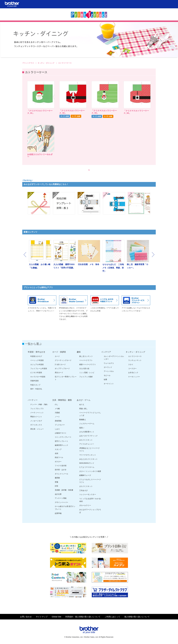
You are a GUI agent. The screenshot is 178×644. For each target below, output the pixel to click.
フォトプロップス (37, 409)
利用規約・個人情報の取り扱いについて (83, 617)
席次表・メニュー (37, 429)
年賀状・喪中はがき (37, 352)
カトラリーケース (135, 356)
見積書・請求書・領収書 (64, 490)
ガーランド (108, 367)
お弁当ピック (133, 373)
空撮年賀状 (34, 381)
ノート (57, 417)
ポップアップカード (62, 369)
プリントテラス (28, 63)
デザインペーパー (61, 502)
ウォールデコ (109, 363)
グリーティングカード (63, 360)
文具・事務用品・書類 (62, 400)
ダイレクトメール (61, 474)
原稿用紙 (58, 421)
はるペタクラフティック (88, 436)
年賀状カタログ (36, 356)
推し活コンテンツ (86, 356)
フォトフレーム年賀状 (39, 369)
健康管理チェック (61, 445)
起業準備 (58, 513)
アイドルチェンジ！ (87, 444)
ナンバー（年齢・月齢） (39, 404)
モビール (107, 375)
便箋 (56, 482)
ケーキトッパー (134, 377)
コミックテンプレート (63, 437)
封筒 (56, 486)
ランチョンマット (135, 360)
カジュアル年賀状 (37, 365)
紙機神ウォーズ (85, 475)
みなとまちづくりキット (88, 459)
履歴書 (57, 478)
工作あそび (83, 490)
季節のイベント (36, 417)
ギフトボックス (36, 425)
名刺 (56, 453)
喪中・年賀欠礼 (36, 389)
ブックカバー (60, 425)
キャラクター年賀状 (38, 377)
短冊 (105, 379)
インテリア (106, 352)
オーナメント (109, 384)
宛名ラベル (59, 457)
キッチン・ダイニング (46, 63)
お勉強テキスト (61, 433)
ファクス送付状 (61, 466)
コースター (132, 369)
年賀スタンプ (35, 385)
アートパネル (109, 371)
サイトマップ (42, 617)
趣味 (79, 352)
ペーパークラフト (86, 360)
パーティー (33, 400)
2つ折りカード (60, 365)
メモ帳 (57, 409)
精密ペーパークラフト (88, 365)
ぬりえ (82, 404)
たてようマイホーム (87, 467)
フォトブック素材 (86, 377)
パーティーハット (37, 413)
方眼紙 (57, 413)
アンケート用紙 (61, 498)
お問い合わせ (26, 617)
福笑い (82, 428)
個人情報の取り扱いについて (137, 617)
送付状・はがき (61, 470)
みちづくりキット (86, 440)
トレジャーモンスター (88, 494)
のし (56, 404)
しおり (57, 429)
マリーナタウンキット (88, 455)
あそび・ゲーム (84, 400)
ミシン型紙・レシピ (87, 373)
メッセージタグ (36, 421)
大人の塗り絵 (84, 369)
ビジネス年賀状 (36, 373)
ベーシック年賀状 (37, 360)
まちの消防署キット (87, 432)
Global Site (56, 617)
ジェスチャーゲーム (87, 424)
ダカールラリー (85, 505)
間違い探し (83, 409)
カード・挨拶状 (59, 352)
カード (57, 356)
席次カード (59, 373)
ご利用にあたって (112, 617)
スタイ (131, 365)
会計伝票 (58, 494)
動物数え (83, 420)
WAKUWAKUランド (87, 463)
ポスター (58, 462)
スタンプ (58, 449)
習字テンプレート (61, 441)
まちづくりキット (86, 486)
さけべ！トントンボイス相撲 (90, 471)
